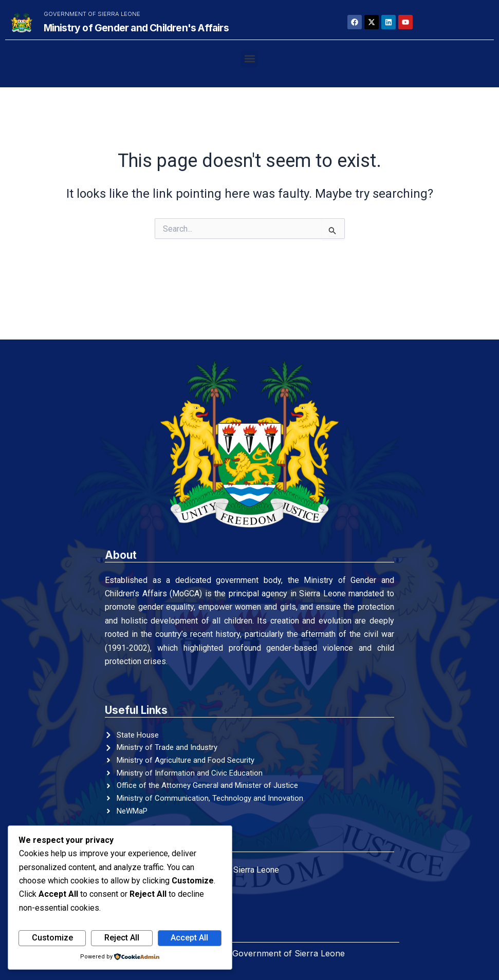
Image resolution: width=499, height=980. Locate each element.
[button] (249, 59)
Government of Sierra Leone (92, 14)
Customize (52, 938)
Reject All (122, 938)
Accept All (189, 938)
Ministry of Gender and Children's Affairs (136, 28)
